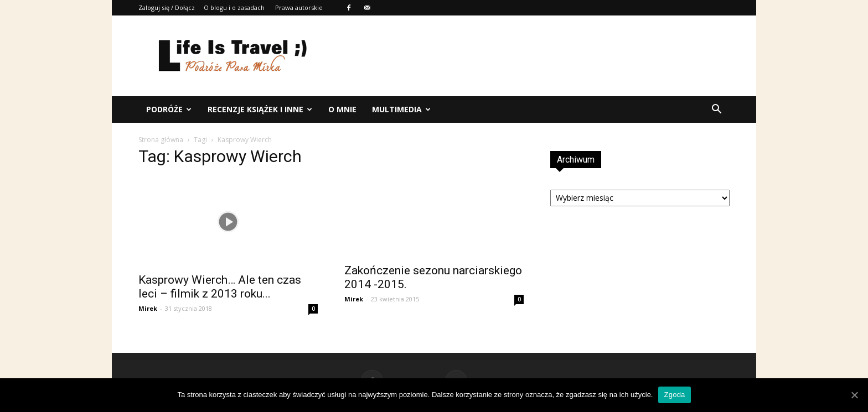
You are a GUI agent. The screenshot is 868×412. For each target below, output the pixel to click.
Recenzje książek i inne (260, 109)
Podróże (169, 109)
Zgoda (674, 395)
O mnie (342, 109)
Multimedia (401, 109)
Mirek (148, 308)
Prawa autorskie (299, 7)
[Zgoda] (854, 395)
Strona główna (161, 140)
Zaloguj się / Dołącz (167, 7)
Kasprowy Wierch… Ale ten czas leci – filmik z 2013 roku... (220, 287)
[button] (716, 109)
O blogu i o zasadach (234, 7)
